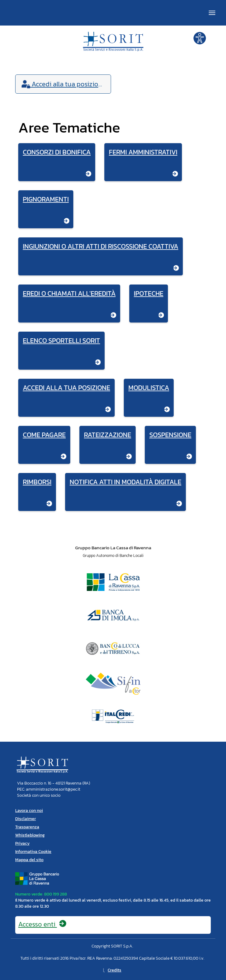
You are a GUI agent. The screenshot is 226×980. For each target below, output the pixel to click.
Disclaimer (26, 819)
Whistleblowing (30, 835)
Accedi (64, 84)
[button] (200, 38)
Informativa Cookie (33, 852)
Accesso (43, 924)
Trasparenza (27, 827)
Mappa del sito (29, 860)
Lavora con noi (29, 811)
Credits (115, 970)
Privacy (22, 843)
